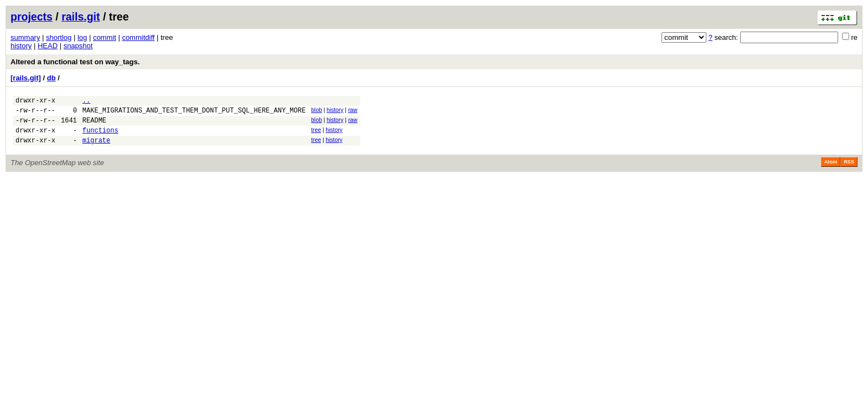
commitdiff (138, 37)
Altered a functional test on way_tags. (75, 62)
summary (25, 37)
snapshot (78, 46)
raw (353, 112)
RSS (849, 170)
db (51, 78)
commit (105, 37)
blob (317, 112)
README (94, 125)
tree (316, 135)
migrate (96, 148)
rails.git (81, 17)
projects (32, 17)
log (82, 37)
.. (86, 102)
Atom (831, 170)
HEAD (48, 46)
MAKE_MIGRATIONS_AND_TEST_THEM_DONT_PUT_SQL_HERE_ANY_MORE (194, 113)
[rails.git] (26, 78)
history (21, 46)
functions (100, 137)
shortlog (59, 37)
